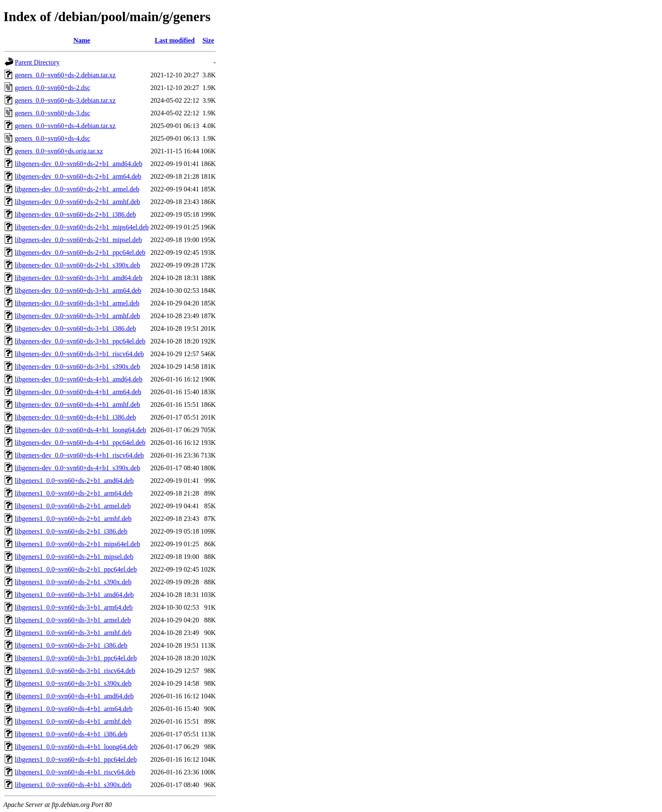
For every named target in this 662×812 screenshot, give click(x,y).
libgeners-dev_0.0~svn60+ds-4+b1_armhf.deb (77, 405)
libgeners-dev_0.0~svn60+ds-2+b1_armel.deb (77, 189)
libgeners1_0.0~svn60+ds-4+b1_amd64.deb (74, 696)
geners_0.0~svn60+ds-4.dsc (53, 138)
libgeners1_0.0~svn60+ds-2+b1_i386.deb (71, 531)
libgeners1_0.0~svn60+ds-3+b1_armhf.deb (73, 633)
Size (208, 40)
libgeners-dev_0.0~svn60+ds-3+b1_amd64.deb (79, 278)
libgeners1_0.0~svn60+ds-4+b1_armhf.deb (73, 721)
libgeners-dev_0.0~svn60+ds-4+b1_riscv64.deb (79, 455)
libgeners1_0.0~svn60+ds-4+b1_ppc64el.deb (76, 759)
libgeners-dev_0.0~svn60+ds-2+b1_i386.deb (75, 214)
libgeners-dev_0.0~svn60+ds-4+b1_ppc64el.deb (80, 443)
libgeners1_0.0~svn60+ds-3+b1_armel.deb (73, 620)
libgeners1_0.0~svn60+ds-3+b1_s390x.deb (73, 683)
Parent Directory (37, 62)
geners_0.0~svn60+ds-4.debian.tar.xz (65, 126)
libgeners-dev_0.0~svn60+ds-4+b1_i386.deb (75, 417)
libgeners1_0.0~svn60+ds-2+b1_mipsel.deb (74, 557)
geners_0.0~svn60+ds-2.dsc (53, 88)
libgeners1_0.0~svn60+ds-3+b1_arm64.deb (74, 607)
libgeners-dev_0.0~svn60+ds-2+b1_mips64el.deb (82, 227)
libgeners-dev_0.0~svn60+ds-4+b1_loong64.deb (80, 430)
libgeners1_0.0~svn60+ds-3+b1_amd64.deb (74, 595)
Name (82, 40)
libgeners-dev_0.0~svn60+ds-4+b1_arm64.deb (78, 392)
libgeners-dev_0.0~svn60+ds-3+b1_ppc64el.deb (80, 341)
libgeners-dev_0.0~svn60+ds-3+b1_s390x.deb (77, 366)
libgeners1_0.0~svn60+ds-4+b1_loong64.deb (76, 747)
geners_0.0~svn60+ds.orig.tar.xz (59, 151)
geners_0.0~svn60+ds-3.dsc (53, 113)
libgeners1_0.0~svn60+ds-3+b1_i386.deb (71, 645)
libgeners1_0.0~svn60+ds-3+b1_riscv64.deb (75, 671)
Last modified (175, 40)
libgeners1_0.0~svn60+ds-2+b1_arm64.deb (74, 493)
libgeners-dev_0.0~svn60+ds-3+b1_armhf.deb (77, 316)
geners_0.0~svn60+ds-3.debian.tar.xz (65, 100)
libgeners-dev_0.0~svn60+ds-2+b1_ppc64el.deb (80, 252)
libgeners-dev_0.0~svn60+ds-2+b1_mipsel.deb (78, 240)
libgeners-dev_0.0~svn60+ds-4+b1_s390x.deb (77, 468)
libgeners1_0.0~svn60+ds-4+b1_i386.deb (71, 734)
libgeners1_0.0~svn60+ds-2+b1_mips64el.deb (77, 544)
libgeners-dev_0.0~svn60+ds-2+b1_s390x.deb (77, 265)
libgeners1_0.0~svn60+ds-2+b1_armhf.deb (73, 519)
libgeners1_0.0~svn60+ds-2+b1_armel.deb (73, 506)
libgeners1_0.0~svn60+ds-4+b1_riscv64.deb (75, 772)
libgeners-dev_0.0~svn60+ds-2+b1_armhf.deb (77, 202)
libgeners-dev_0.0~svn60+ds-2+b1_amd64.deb (79, 164)
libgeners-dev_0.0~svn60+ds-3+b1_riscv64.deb (79, 354)
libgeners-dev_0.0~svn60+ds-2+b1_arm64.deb (78, 176)
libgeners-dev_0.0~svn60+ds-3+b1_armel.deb (77, 303)
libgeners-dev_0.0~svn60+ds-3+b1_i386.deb (75, 328)
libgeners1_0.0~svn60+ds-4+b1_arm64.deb (74, 709)
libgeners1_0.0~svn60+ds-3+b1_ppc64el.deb (76, 658)
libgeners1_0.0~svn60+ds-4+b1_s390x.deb (73, 785)
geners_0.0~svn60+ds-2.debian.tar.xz (65, 75)
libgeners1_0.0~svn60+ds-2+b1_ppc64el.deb (76, 569)
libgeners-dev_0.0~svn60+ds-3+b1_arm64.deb (78, 290)
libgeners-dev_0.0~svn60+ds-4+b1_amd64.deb (79, 379)
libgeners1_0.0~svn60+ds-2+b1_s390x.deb (73, 582)
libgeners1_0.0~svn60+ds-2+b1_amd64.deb (74, 481)
